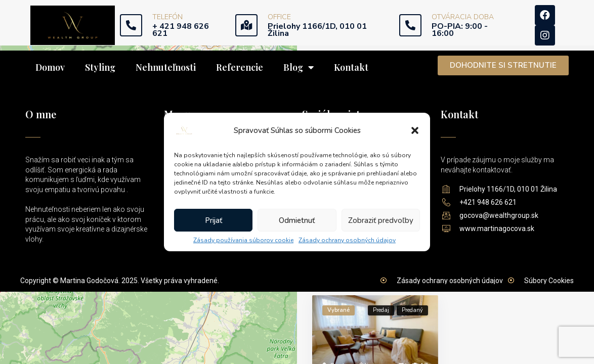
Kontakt (351, 67)
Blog (299, 67)
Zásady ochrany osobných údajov (347, 240)
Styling (100, 67)
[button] (415, 130)
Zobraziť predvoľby (381, 220)
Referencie (240, 67)
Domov (50, 67)
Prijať (214, 220)
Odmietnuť (297, 220)
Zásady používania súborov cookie (243, 240)
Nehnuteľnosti (166, 67)
